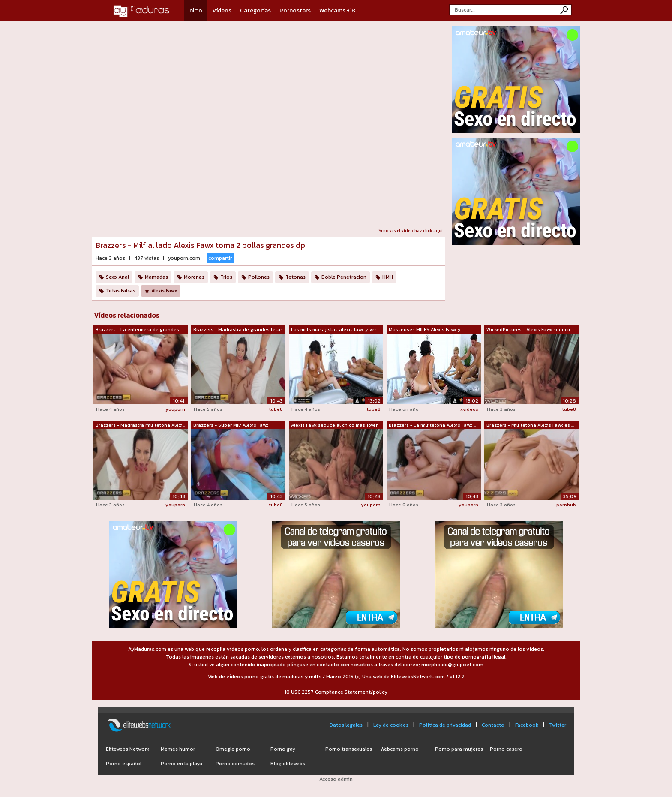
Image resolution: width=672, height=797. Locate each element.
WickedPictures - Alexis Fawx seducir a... (528, 330)
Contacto (493, 725)
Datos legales (346, 725)
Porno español (124, 764)
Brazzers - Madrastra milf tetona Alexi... (140, 425)
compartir (220, 258)
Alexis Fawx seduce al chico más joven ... (335, 425)
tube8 (276, 409)
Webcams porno (399, 749)
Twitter (558, 725)
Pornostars (295, 11)
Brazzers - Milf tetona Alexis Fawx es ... (530, 425)
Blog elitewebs (288, 764)
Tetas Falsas (121, 291)
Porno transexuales (349, 749)
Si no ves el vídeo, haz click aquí (411, 230)
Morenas (194, 277)
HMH (388, 277)
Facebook (527, 725)
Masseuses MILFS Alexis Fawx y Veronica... (425, 330)
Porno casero (506, 749)
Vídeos (222, 11)
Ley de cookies (391, 725)
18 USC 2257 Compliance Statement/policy (336, 692)
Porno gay (283, 749)
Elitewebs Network (127, 749)
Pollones (259, 277)
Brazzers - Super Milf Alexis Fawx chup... (231, 425)
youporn (175, 409)
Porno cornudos (235, 764)
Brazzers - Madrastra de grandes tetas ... (238, 330)
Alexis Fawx (164, 291)
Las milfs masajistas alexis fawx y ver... (335, 329)
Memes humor (178, 749)
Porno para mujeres (459, 749)
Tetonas (295, 277)
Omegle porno (233, 749)
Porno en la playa (181, 764)
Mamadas (156, 277)
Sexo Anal (117, 277)
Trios (226, 277)
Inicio (195, 11)
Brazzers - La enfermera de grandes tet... (137, 330)
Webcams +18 (337, 11)
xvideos (469, 409)
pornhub (566, 505)
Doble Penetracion (344, 277)
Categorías (255, 11)
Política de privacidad (445, 725)
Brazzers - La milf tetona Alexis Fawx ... (432, 425)
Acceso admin (336, 779)
